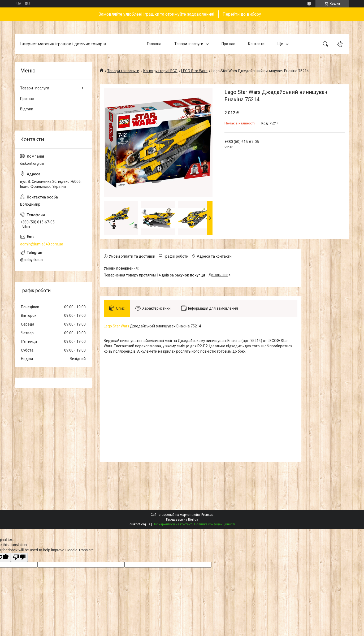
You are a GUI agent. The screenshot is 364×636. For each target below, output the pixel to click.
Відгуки (27, 109)
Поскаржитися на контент (172, 524)
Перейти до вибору (242, 14)
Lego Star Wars (116, 326)
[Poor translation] (19, 557)
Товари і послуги (189, 44)
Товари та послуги (123, 71)
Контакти (256, 44)
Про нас (228, 44)
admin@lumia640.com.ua (42, 244)
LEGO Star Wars (194, 71)
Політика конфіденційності (214, 524)
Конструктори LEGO (160, 71)
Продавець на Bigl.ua (182, 520)
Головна (154, 44)
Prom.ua (207, 515)
